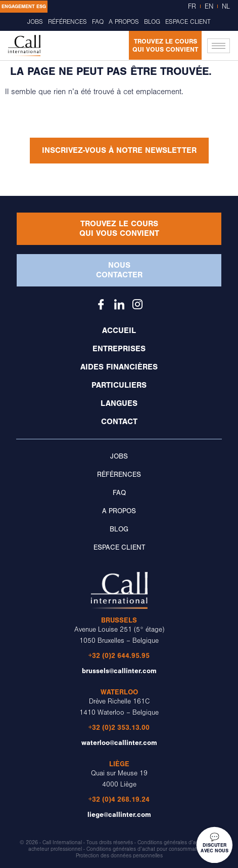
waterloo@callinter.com (119, 743)
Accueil (119, 330)
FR (192, 7)
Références (67, 22)
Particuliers (119, 385)
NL (226, 7)
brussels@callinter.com (119, 671)
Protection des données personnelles (119, 856)
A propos (124, 22)
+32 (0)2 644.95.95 (119, 656)
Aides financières (119, 367)
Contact (119, 422)
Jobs (35, 22)
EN (209, 7)
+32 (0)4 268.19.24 (119, 799)
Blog (153, 22)
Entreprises (119, 349)
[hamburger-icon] (219, 46)
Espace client (189, 22)
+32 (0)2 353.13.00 (119, 728)
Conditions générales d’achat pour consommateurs (147, 849)
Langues (119, 403)
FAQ (97, 22)
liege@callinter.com (119, 815)
